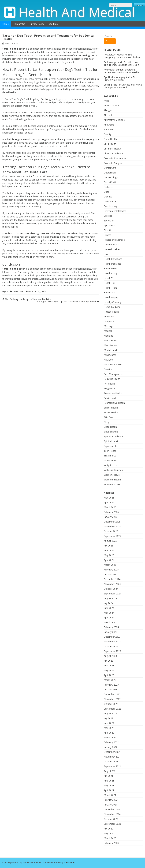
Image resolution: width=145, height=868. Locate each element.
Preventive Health (113, 393)
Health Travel (111, 288)
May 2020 (109, 833)
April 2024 (109, 618)
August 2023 (110, 656)
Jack (6, 291)
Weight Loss (110, 465)
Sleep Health (110, 427)
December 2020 (112, 809)
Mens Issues (110, 345)
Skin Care (109, 417)
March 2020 (110, 838)
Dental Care (18, 291)
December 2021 (112, 752)
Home (6, 24)
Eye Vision (109, 221)
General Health (112, 245)
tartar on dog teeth (37, 291)
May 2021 (109, 785)
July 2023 (108, 661)
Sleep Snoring (111, 432)
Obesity (108, 369)
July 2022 (108, 718)
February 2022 (111, 742)
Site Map (53, 24)
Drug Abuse (110, 201)
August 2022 (110, 713)
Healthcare (109, 293)
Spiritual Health (112, 441)
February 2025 (111, 570)
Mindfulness (110, 355)
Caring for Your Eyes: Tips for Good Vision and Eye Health (68, 301)
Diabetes (108, 187)
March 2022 (110, 737)
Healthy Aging (111, 297)
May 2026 (109, 498)
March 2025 (110, 565)
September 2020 (112, 824)
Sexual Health (111, 412)
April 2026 (109, 502)
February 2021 (111, 800)
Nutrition (108, 360)
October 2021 (111, 761)
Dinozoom (70, 862)
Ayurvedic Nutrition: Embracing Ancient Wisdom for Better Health (121, 71)
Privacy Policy (37, 24)
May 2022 (109, 728)
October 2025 (111, 531)
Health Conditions (113, 259)
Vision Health (111, 460)
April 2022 (109, 733)
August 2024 (110, 598)
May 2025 (109, 555)
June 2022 (109, 723)
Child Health (110, 144)
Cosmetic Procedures (115, 158)
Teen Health (110, 451)
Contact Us (19, 24)
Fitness (108, 235)
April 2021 (109, 790)
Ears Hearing (110, 206)
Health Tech (110, 278)
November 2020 (112, 814)
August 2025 (110, 541)
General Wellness (113, 249)
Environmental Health (115, 211)
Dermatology (111, 177)
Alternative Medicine (114, 120)
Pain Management (113, 374)
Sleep (107, 422)
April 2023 (109, 675)
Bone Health (110, 139)
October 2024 (111, 589)
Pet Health (109, 384)
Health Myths (111, 269)
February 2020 (111, 843)
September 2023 (112, 651)
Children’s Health (112, 149)
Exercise (108, 216)
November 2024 (112, 584)
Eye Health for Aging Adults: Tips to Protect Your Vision (122, 79)
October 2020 (111, 819)
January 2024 (111, 632)
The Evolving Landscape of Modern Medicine (27, 299)
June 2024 (109, 608)
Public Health (111, 398)
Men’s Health (111, 340)
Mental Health (111, 350)
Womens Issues (112, 484)
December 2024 (112, 579)
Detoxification (111, 182)
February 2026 (111, 512)
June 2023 (109, 666)
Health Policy (111, 273)
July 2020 (108, 829)
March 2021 (110, 795)
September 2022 (112, 709)
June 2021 (109, 781)
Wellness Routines (113, 470)
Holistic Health (111, 312)
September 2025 (112, 536)
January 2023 (111, 689)
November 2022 (112, 699)
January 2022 (111, 747)
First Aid (108, 230)
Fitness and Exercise (114, 240)
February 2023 (111, 685)
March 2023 (110, 680)
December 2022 (112, 694)
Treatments (110, 456)
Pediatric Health (112, 379)
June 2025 (109, 550)
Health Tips (110, 283)
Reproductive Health (114, 403)
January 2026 (111, 517)
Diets (107, 192)
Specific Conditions (114, 436)
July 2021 (108, 776)
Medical (108, 331)
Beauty (108, 134)
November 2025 (112, 526)
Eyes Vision (110, 225)
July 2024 (108, 603)
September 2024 (112, 594)
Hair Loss (109, 254)
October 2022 (111, 704)
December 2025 (112, 522)
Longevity (109, 321)
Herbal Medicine (112, 307)
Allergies (108, 110)
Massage (109, 326)
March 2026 (110, 507)
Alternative (109, 115)
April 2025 (109, 560)
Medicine (108, 336)
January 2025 (111, 574)
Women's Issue (112, 475)
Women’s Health (112, 480)
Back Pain (109, 129)
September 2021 (112, 766)
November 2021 (112, 757)
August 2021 (110, 771)
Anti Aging (109, 125)
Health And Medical (77, 12)
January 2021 (111, 805)
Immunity (109, 316)
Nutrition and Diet (113, 364)
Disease (108, 197)
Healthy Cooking (112, 302)
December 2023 (112, 637)
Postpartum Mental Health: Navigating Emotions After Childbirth (123, 56)
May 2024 (109, 613)
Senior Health (111, 408)
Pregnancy (109, 388)
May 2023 (109, 670)
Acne (106, 101)
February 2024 (111, 627)
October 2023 (111, 646)
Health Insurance (113, 264)
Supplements (111, 446)
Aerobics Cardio (112, 105)
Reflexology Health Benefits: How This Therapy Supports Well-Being (121, 63)
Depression (110, 173)
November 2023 (112, 642)
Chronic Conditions (114, 153)
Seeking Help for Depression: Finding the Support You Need (123, 86)
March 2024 (110, 622)
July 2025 (108, 546)
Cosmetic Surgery (113, 163)
